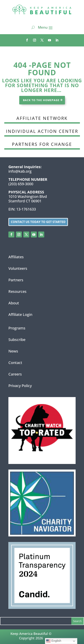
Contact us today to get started (38, 222)
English (54, 641)
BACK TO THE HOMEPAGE (41, 100)
